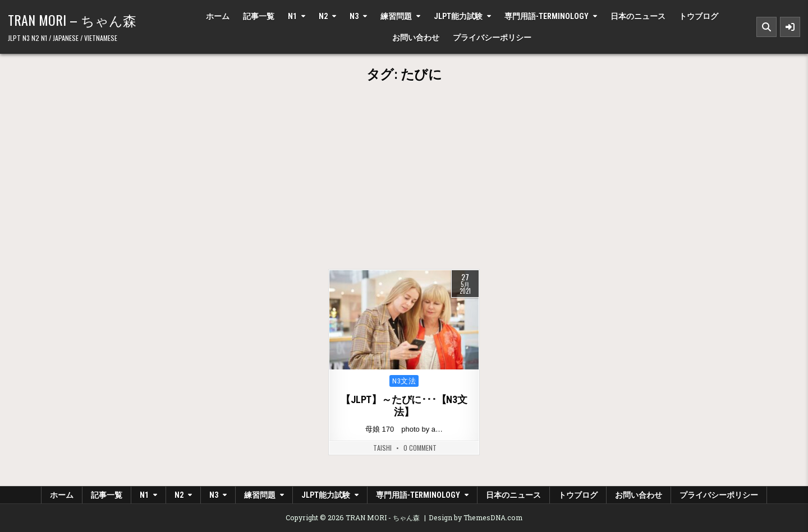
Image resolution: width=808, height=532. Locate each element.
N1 (292, 16)
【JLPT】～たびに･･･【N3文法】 (404, 406)
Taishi (382, 448)
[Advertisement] (404, 185)
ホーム (218, 16)
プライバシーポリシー (492, 38)
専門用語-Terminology (547, 16)
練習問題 (396, 16)
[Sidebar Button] (790, 27)
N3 (354, 16)
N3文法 (404, 381)
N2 (323, 16)
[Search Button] (766, 27)
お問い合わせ (416, 38)
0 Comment (420, 448)
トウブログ (699, 16)
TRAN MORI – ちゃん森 (72, 20)
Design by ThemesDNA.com (476, 517)
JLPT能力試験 (458, 16)
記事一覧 (259, 16)
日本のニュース (638, 16)
